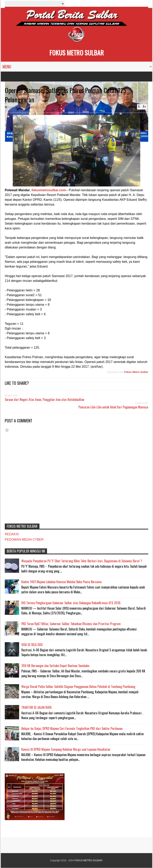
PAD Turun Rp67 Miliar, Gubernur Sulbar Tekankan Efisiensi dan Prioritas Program (71, 624)
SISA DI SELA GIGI (32, 645)
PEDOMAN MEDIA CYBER (24, 540)
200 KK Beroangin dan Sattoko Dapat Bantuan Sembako (55, 666)
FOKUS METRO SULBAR (77, 53)
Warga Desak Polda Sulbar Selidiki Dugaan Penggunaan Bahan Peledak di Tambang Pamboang (78, 687)
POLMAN (23, 107)
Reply (11, 107)
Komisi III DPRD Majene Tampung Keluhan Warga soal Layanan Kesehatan (66, 749)
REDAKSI (12, 534)
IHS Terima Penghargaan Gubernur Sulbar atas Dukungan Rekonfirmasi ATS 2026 (71, 603)
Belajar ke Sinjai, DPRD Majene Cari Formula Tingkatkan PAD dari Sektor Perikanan (72, 728)
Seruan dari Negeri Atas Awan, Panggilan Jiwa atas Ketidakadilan (45, 400)
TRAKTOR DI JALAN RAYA (36, 707)
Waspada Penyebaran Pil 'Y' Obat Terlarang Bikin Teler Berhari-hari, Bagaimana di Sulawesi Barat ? (82, 561)
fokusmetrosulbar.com (49, 190)
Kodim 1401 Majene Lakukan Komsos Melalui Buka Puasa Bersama (61, 582)
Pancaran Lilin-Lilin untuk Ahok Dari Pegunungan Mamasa (113, 407)
